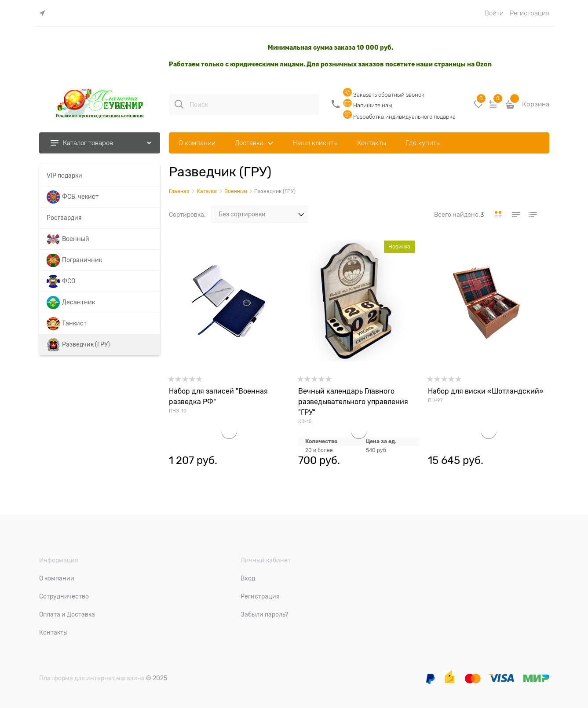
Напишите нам (368, 105)
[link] (44, 13)
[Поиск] (179, 104)
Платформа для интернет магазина (92, 678)
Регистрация (530, 13)
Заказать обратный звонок (384, 95)
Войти (494, 13)
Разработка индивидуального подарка (399, 117)
